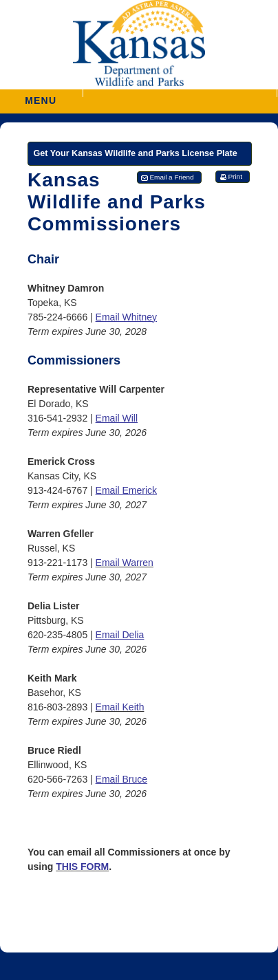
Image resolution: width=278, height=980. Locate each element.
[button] (180, 93)
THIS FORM (82, 867)
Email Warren (125, 563)
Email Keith (120, 707)
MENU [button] (41, 96)
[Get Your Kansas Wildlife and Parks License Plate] (140, 154)
